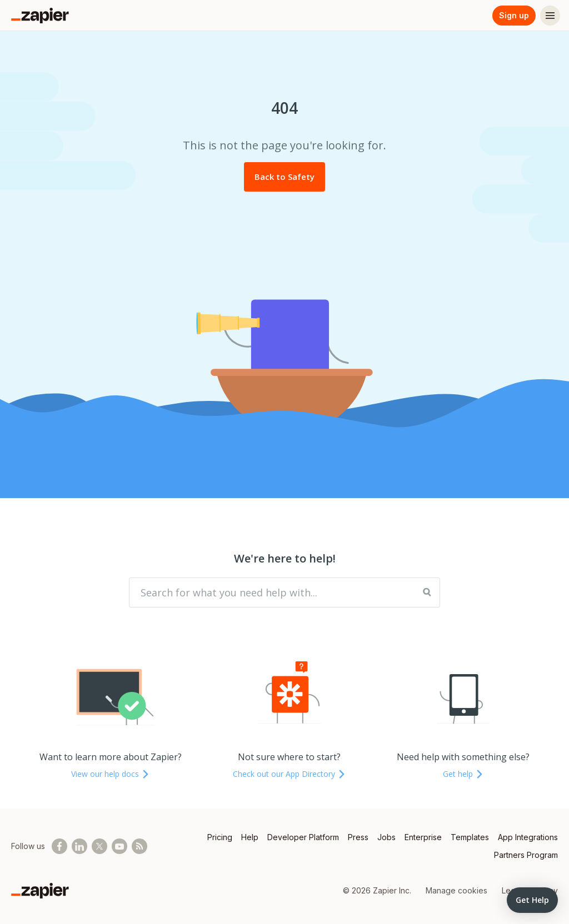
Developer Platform (303, 837)
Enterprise (423, 837)
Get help (463, 774)
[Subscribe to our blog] (139, 846)
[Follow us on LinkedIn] (79, 846)
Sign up (514, 15)
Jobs (386, 837)
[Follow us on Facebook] (59, 846)
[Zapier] (40, 16)
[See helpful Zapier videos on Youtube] (119, 846)
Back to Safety (284, 177)
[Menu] (550, 16)
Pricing (220, 837)
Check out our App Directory (290, 774)
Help (250, 837)
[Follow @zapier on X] (99, 846)
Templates (470, 837)
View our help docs (111, 774)
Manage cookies (456, 890)
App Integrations (528, 837)
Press (358, 837)
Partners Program (526, 855)
